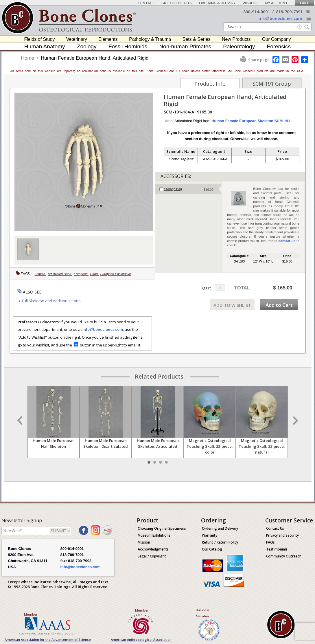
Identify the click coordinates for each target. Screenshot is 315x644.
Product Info (210, 84)
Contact (146, 3)
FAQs (270, 542)
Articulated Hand (60, 274)
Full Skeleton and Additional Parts (51, 301)
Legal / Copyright (152, 556)
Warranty (210, 535)
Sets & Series (197, 39)
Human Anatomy (45, 46)
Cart (304, 3)
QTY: (207, 288)
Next (295, 421)
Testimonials (277, 549)
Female (40, 274)
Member (31, 614)
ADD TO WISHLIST (232, 305)
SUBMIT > (60, 531)
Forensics (279, 46)
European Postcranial (116, 274)
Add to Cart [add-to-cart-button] (279, 305)
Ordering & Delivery (217, 3)
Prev (21, 421)
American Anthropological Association (141, 640)
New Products (236, 39)
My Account (276, 3)
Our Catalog (212, 549)
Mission (144, 542)
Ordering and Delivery (220, 528)
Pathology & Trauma (150, 39)
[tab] (188, 189)
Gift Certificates (177, 3)
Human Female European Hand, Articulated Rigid (95, 58)
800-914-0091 (257, 12)
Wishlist (250, 3)
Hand (94, 274)
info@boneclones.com (280, 18)
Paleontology (239, 46)
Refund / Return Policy (220, 542)
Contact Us (275, 528)
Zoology (87, 46)
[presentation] (188, 189)
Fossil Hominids (128, 46)
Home (28, 58)
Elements (108, 39)
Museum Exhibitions (154, 535)
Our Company (277, 39)
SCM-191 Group (272, 84)
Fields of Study (40, 39)
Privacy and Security (282, 535)
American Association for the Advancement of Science (48, 640)
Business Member (203, 613)
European (81, 274)
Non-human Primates (185, 46)
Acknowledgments (153, 549)
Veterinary (77, 39)
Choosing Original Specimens (162, 528)
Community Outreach (284, 556)
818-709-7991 (289, 12)
